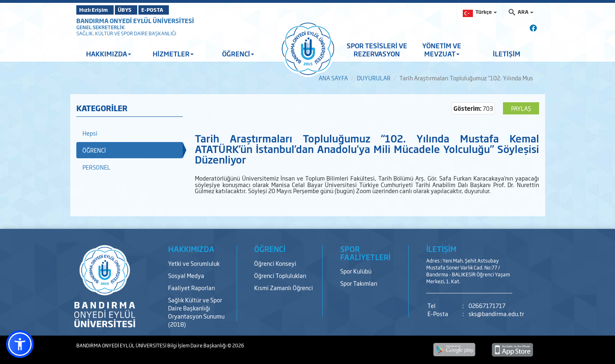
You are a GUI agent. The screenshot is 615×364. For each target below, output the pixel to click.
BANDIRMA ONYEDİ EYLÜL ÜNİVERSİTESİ (135, 20)
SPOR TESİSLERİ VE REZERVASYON (377, 50)
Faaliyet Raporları (192, 288)
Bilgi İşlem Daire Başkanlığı (197, 345)
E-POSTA (174, 10)
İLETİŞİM (507, 54)
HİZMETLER (173, 54)
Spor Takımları (359, 283)
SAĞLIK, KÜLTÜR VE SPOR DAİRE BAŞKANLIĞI (126, 33)
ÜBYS (136, 10)
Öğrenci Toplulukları (280, 275)
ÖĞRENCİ (238, 54)
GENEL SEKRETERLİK (100, 27)
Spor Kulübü (356, 271)
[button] (20, 344)
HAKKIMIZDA (109, 54)
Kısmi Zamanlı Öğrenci (284, 288)
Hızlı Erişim (96, 10)
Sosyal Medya (186, 275)
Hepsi (90, 133)
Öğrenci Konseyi (275, 263)
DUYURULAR (374, 78)
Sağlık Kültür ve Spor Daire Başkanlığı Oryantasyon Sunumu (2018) (196, 312)
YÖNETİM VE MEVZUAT (442, 50)
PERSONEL (96, 167)
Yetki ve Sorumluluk (194, 263)
